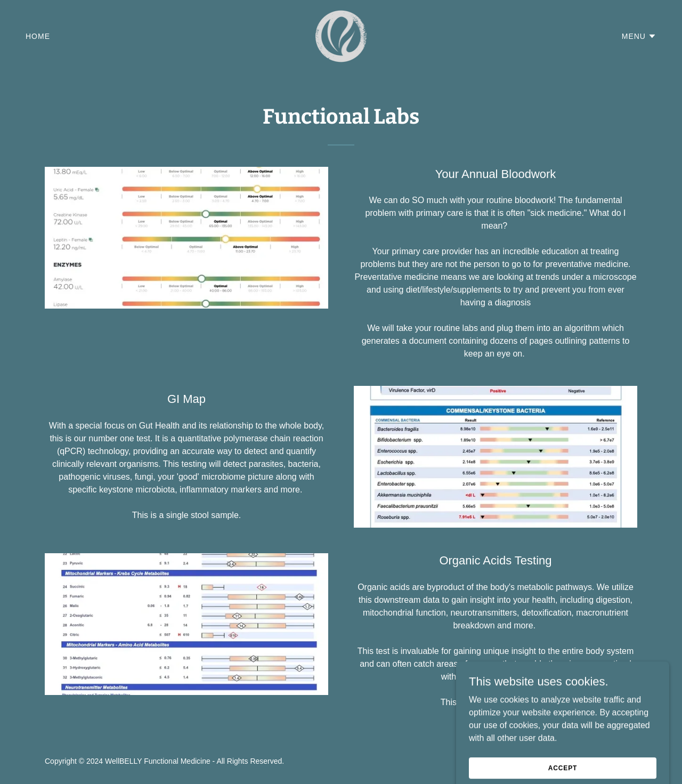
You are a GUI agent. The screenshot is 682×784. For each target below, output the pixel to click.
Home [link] (38, 36)
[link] (341, 35)
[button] (639, 36)
